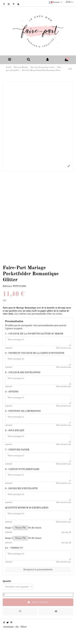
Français (56, 2)
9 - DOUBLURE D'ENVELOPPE (21, 489)
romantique (8, 627)
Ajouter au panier (38, 602)
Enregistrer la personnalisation (38, 570)
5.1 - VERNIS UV (14, 548)
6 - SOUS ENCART (15, 431)
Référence (7, 286)
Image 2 (9, 538)
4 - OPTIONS (12, 392)
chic (17, 627)
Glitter (24, 627)
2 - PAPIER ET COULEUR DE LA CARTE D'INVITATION (35, 353)
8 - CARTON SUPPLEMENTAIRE (22, 469)
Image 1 (9, 528)
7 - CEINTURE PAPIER (17, 450)
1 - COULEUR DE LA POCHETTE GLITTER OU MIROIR (34, 334)
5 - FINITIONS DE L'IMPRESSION (23, 411)
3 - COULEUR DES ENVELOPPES (23, 373)
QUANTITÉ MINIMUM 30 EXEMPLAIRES (27, 508)
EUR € (70, 2)
